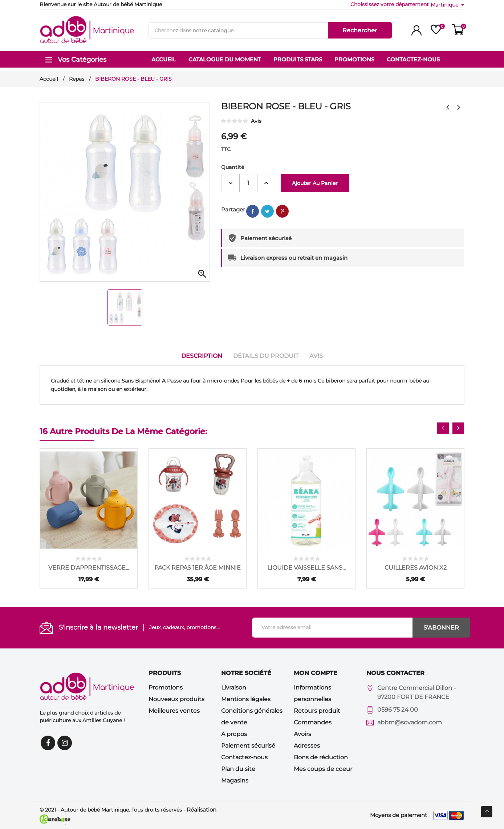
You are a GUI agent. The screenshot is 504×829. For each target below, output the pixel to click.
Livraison (234, 688)
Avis (316, 356)
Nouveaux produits (176, 699)
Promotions (166, 688)
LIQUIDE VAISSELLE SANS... (306, 568)
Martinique (445, 5)
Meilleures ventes (174, 711)
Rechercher (360, 30)
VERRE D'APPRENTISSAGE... (89, 568)
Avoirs (302, 734)
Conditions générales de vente (252, 717)
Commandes (313, 722)
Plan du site (238, 769)
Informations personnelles (312, 693)
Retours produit (317, 711)
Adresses (307, 746)
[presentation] (443, 428)
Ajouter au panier (315, 183)
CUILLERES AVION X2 (416, 568)
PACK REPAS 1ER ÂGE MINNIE (198, 568)
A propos (234, 734)
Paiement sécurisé (248, 746)
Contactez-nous (244, 757)
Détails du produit (266, 356)
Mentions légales (246, 699)
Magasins (235, 781)
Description (202, 356)
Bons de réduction (321, 757)
